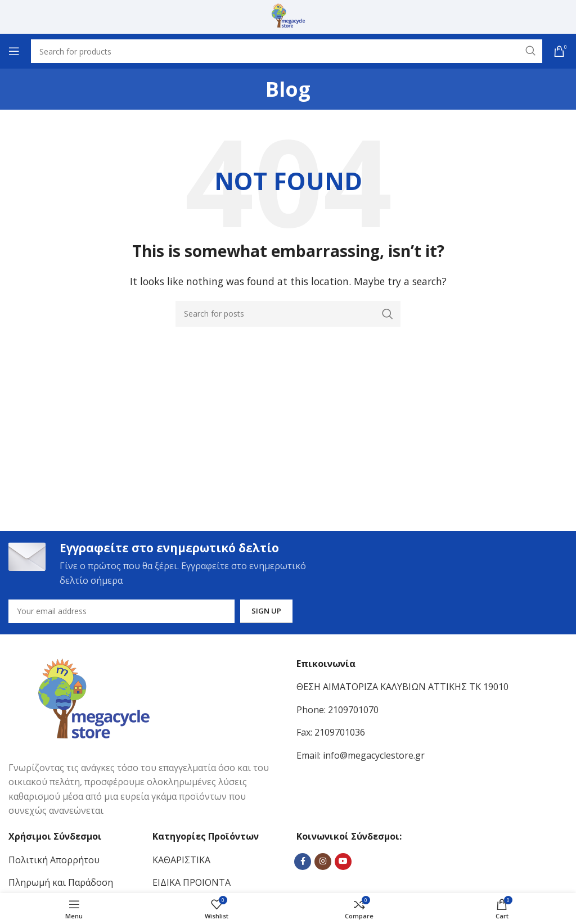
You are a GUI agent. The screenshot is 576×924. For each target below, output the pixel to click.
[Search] (288, 314)
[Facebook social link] (303, 863)
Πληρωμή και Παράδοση (61, 884)
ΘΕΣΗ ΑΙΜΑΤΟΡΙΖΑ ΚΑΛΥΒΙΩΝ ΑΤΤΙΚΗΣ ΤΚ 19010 (402, 688)
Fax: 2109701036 (331, 734)
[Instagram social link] (323, 863)
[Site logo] (288, 16)
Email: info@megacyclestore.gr (361, 757)
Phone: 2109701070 (337, 711)
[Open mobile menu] (14, 51)
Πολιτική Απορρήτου (54, 862)
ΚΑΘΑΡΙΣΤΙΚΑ (181, 862)
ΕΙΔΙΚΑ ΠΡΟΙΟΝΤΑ (192, 884)
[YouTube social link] (343, 863)
